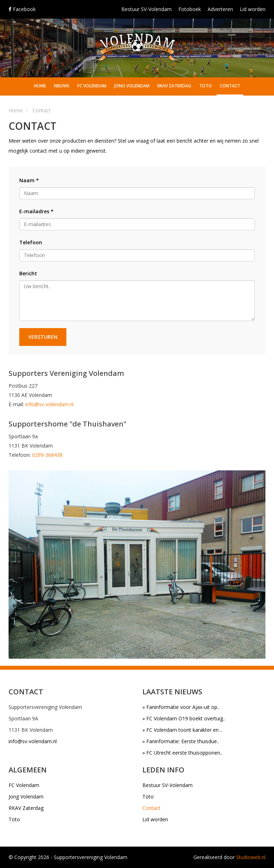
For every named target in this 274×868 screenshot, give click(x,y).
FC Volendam (92, 86)
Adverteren (220, 9)
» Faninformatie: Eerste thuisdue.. (181, 741)
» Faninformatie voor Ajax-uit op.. (181, 707)
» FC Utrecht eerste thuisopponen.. (182, 753)
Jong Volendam (132, 86)
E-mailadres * (36, 211)
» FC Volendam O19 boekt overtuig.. (184, 718)
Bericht (28, 273)
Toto (205, 86)
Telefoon (31, 242)
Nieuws (62, 86)
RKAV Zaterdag (174, 86)
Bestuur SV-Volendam (146, 9)
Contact (230, 86)
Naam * (29, 180)
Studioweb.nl (251, 857)
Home (40, 86)
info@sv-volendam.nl (49, 404)
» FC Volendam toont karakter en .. (182, 730)
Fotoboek (190, 9)
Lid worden (253, 9)
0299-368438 (47, 455)
